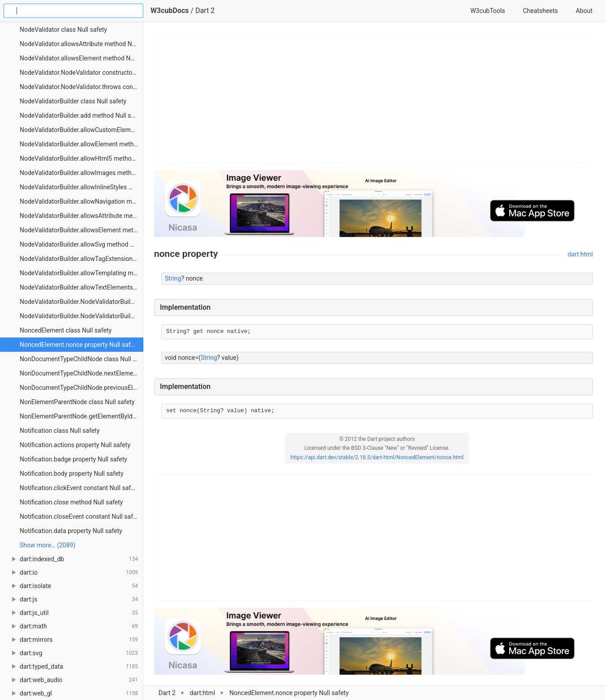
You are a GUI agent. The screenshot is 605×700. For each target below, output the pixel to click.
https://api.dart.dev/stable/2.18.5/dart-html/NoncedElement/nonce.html (377, 457)
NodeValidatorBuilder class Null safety (73, 101)
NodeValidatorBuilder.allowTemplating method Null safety (82, 273)
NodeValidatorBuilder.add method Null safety (82, 115)
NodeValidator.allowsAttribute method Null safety (82, 44)
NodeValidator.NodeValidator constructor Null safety (82, 73)
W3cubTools (487, 11)
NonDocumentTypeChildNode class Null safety (82, 359)
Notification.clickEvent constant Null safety (79, 488)
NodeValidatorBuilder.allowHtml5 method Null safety (82, 158)
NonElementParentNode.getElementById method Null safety (82, 416)
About (584, 11)
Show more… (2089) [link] (47, 545)
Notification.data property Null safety (71, 531)
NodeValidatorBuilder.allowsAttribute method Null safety (82, 216)
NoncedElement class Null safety (66, 330)
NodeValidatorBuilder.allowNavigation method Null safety (82, 201)
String (173, 278)
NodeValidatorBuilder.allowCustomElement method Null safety (82, 130)
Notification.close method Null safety (71, 502)
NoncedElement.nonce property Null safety (79, 345)
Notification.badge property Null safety (73, 459)
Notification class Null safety (60, 431)
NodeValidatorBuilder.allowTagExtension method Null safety (82, 259)
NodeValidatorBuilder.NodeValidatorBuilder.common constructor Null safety (82, 316)
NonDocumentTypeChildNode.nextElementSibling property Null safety (82, 373)
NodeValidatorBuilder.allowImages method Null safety (82, 173)
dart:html (580, 254)
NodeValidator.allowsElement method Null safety (82, 58)
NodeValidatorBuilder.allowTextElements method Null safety (82, 287)
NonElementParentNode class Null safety (77, 402)
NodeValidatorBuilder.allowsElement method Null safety (82, 230)
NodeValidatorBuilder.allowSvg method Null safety (82, 244)
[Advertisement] (374, 100)
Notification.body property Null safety (72, 474)
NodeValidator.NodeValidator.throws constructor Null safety (82, 87)
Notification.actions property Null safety (75, 445)
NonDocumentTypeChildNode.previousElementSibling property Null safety (82, 388)
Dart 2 (205, 11)
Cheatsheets (541, 11)
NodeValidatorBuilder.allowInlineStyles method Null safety (82, 187)
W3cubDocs (170, 11)
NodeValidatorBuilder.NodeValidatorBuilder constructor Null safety (82, 302)
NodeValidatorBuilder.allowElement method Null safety (82, 144)
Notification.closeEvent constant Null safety (81, 516)
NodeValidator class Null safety (63, 30)
